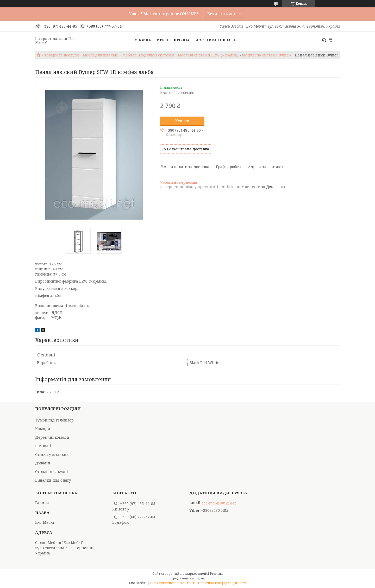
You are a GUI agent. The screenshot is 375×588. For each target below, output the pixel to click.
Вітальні (43, 446)
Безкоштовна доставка (188, 149)
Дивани (43, 463)
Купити (182, 121)
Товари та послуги (62, 55)
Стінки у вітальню (52, 454)
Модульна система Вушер (266, 55)
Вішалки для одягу (53, 480)
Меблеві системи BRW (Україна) (208, 55)
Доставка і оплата (216, 40)
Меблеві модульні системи (148, 55)
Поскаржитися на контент (172, 583)
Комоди (43, 429)
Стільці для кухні (52, 472)
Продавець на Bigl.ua (187, 578)
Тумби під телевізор (54, 420)
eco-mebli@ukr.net (219, 503)
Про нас (182, 40)
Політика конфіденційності (222, 583)
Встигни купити (225, 14)
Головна (142, 40)
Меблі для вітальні (101, 55)
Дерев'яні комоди (52, 437)
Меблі (162, 40)
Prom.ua (216, 574)
